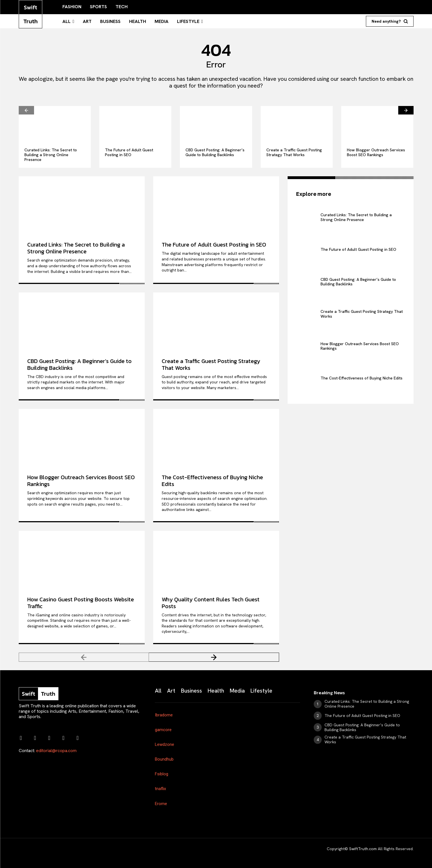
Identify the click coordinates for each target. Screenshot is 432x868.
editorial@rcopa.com (56, 751)
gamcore (163, 730)
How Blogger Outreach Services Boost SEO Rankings (376, 152)
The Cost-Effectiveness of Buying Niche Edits (212, 481)
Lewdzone (165, 744)
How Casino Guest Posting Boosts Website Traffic (81, 603)
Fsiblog (162, 774)
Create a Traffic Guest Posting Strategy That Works (294, 152)
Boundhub (164, 759)
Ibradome (164, 715)
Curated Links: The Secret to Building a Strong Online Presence (51, 155)
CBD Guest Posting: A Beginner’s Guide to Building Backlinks (215, 152)
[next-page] (406, 110)
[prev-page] (26, 110)
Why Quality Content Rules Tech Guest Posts (211, 603)
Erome (161, 804)
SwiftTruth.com (363, 849)
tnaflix (160, 789)
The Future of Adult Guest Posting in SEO (129, 152)
